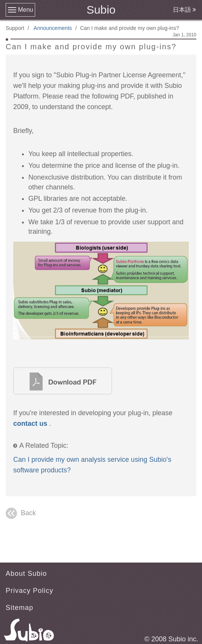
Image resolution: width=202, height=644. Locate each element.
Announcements (53, 28)
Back (21, 513)
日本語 (185, 10)
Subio (101, 10)
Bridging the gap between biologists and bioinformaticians (63, 381)
